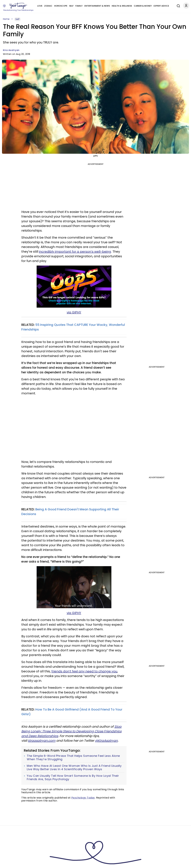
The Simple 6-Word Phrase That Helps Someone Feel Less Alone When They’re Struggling (73, 757)
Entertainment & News (97, 6)
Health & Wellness (122, 6)
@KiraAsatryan (106, 741)
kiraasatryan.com (42, 741)
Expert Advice (161, 6)
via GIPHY (74, 312)
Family (79, 6)
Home (6, 19)
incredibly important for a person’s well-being (75, 252)
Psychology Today (83, 798)
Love (40, 6)
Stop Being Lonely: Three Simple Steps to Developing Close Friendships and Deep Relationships (71, 731)
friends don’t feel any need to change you (84, 671)
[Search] (178, 5)
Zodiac (48, 6)
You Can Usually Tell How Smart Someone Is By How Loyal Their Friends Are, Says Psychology (73, 777)
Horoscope (61, 6)
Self (71, 6)
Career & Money (143, 6)
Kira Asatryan (11, 50)
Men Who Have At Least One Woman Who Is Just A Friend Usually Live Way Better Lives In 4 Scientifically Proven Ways (74, 767)
